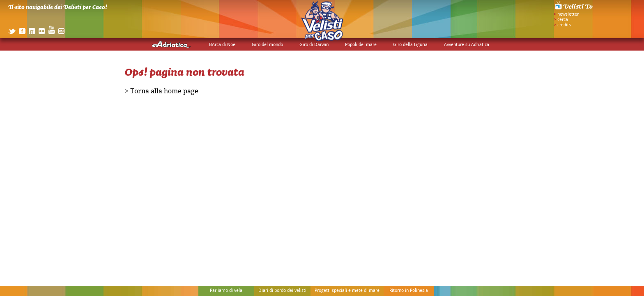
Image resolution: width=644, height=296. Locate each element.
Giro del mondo (267, 45)
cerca (563, 20)
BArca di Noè (222, 45)
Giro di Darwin (314, 45)
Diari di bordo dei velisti (282, 291)
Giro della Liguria (410, 45)
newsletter (568, 14)
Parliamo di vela (226, 291)
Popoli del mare (361, 45)
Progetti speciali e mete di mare (347, 291)
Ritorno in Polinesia (409, 291)
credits (564, 25)
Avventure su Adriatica (467, 45)
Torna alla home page (164, 92)
